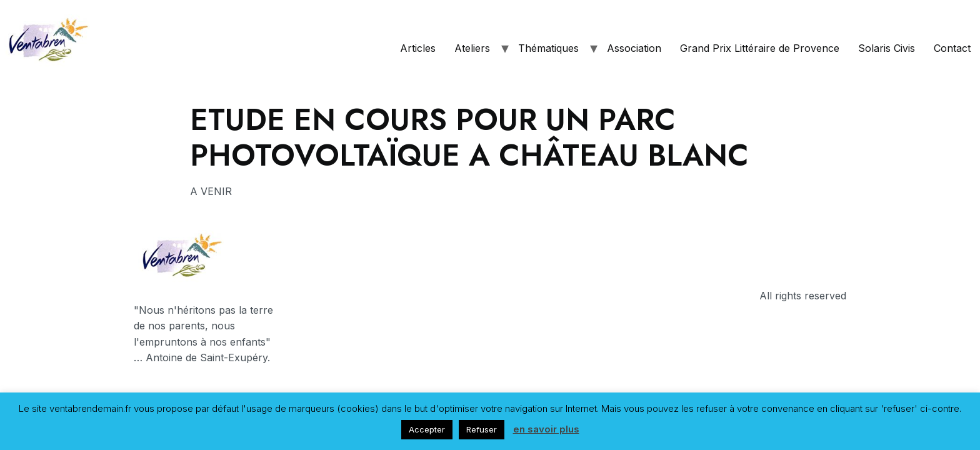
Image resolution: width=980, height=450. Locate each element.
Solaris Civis (887, 48)
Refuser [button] (482, 429)
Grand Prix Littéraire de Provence (760, 48)
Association (634, 48)
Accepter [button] (427, 429)
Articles (418, 48)
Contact (952, 48)
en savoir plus (546, 429)
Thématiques (548, 48)
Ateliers (472, 48)
